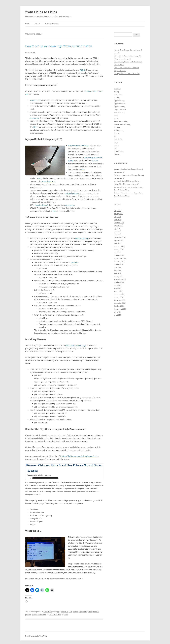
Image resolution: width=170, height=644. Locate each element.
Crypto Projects (119, 103)
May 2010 (117, 288)
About (37, 24)
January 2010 (118, 297)
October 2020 (119, 223)
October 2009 (119, 306)
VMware (117, 154)
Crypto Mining (119, 101)
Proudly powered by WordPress (36, 634)
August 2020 (118, 226)
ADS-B (83, 70)
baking (116, 92)
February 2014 (119, 246)
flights (90, 609)
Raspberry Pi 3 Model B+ (78, 145)
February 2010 (119, 294)
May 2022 (117, 211)
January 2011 (118, 276)
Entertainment (119, 112)
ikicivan (116, 175)
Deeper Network (52, 24)
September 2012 (120, 258)
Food (116, 115)
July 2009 (117, 312)
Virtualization (119, 151)
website (75, 262)
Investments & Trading (122, 124)
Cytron (95, 160)
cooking (117, 98)
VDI (115, 148)
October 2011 (119, 264)
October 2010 (119, 282)
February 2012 (119, 261)
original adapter (72, 193)
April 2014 (117, 243)
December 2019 (119, 237)
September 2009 (120, 309)
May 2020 (117, 235)
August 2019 (118, 240)
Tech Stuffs (48, 609)
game (116, 118)
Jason (66, 612)
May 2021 (117, 217)
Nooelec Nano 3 (42, 205)
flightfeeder (83, 609)
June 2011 (117, 267)
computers (118, 95)
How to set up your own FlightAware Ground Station (59, 46)
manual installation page (76, 344)
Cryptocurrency (119, 106)
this (83, 169)
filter (35, 127)
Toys (115, 142)
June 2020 (117, 232)
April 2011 (117, 273)
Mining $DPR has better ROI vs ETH (127, 74)
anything (117, 89)
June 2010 (117, 285)
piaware (28, 612)
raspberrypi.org (82, 238)
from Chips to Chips (41, 12)
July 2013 (117, 252)
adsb (70, 609)
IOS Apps (117, 127)
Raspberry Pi (35, 100)
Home (28, 24)
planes (34, 612)
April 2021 (117, 220)
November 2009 (120, 303)
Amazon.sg (34, 118)
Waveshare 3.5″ (48, 181)
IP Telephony (119, 130)
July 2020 (117, 229)
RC (115, 136)
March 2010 (118, 291)
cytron (75, 609)
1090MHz (64, 609)
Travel (116, 145)
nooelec (96, 609)
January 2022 (118, 214)
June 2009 (117, 315)
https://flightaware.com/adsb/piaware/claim (80, 454)
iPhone (116, 133)
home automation (120, 121)
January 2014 (118, 249)
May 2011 (117, 270)
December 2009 (119, 300)
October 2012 (119, 255)
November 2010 (120, 279)
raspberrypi (42, 612)
